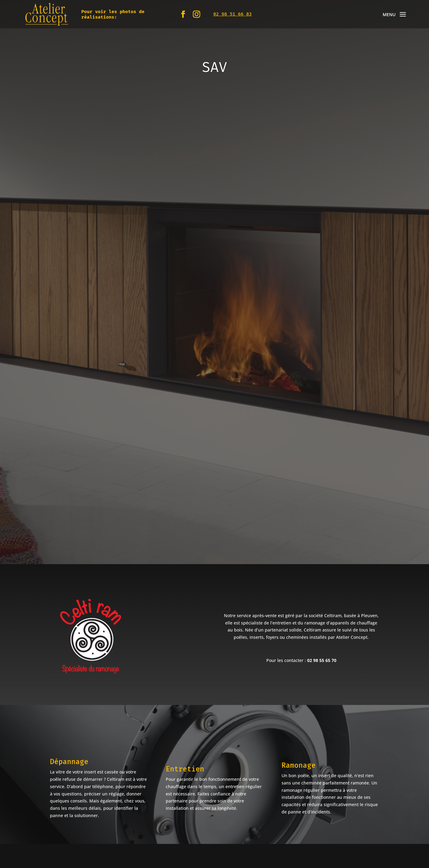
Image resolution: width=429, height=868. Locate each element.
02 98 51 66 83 (232, 14)
